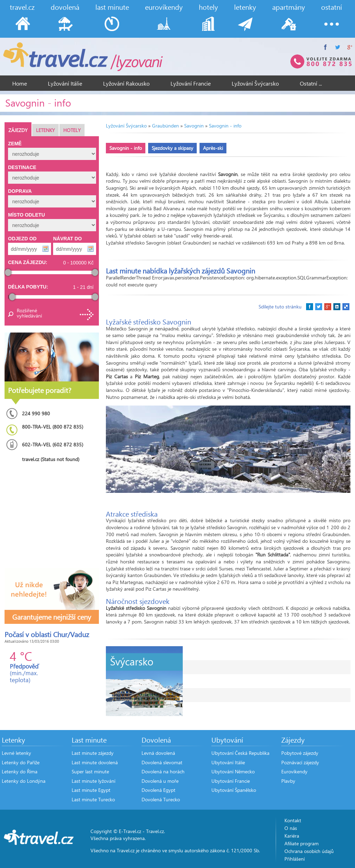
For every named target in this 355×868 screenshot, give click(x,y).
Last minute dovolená (95, 762)
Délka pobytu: (28, 287)
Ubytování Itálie (228, 762)
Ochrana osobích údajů (309, 851)
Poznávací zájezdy (300, 762)
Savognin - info (225, 126)
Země (15, 144)
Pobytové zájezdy (300, 753)
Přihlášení (295, 859)
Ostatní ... (311, 83)
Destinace (22, 167)
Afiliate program (302, 843)
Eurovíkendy (294, 771)
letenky (245, 7)
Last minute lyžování (93, 781)
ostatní (332, 7)
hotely (208, 7)
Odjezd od (22, 239)
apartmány (289, 7)
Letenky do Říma (20, 771)
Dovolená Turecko (161, 799)
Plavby (288, 781)
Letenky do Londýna (24, 781)
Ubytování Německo (233, 771)
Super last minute (90, 771)
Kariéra (292, 836)
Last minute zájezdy (93, 753)
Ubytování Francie (231, 781)
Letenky (45, 130)
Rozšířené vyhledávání (29, 313)
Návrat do (67, 239)
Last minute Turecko (93, 799)
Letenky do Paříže (21, 762)
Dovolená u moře (160, 781)
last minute (112, 7)
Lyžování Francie (191, 83)
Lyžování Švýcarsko (255, 83)
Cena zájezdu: (28, 262)
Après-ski (213, 148)
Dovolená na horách (163, 771)
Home (20, 83)
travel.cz (22, 7)
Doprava (20, 191)
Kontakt (293, 820)
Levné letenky (16, 753)
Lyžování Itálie (65, 83)
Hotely (72, 130)
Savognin (194, 126)
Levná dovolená (158, 753)
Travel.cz (155, 831)
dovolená (65, 7)
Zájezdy (18, 130)
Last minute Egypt (91, 790)
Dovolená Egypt (158, 790)
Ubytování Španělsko (234, 790)
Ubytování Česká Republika (240, 753)
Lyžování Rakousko (126, 83)
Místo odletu (27, 215)
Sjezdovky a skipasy (172, 148)
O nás (291, 828)
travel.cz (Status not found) (51, 459)
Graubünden (165, 126)
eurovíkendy (164, 7)
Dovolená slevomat (162, 762)
